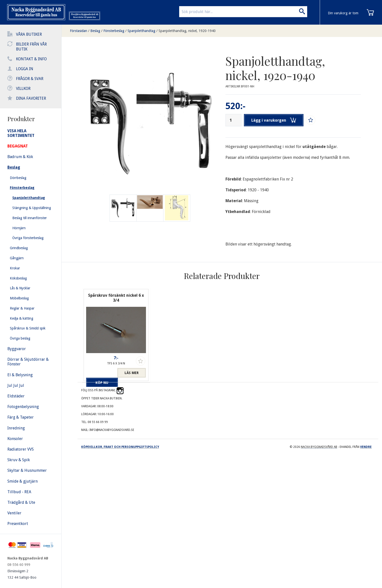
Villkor (23, 89)
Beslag (95, 31)
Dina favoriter (31, 98)
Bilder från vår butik (31, 47)
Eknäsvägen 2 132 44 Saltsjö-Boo (22, 574)
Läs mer (132, 373)
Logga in (25, 69)
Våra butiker (29, 34)
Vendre (366, 447)
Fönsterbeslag (114, 31)
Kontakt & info (31, 59)
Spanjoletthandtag (141, 31)
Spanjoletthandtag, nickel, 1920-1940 (187, 31)
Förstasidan (79, 31)
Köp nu (100, 373)
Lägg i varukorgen (274, 120)
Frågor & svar (30, 79)
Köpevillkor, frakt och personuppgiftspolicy (120, 447)
